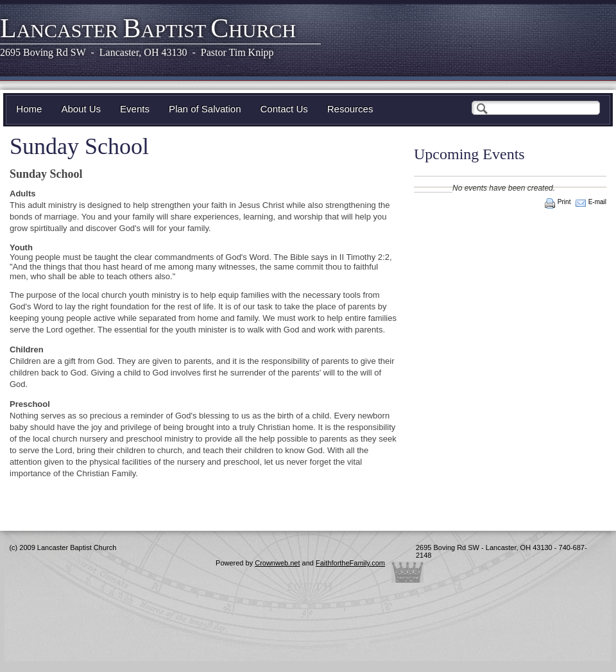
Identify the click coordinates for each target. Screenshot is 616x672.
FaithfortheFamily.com (350, 563)
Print (564, 202)
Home (29, 109)
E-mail (597, 202)
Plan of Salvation (205, 109)
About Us (81, 109)
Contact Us (284, 109)
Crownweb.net (277, 563)
